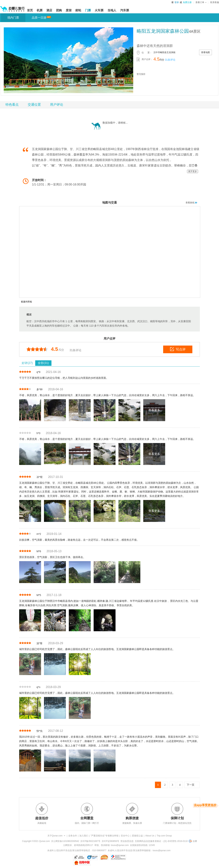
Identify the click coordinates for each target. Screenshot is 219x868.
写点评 (178, 349)
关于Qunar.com (55, 836)
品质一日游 (39, 18)
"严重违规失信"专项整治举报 (104, 836)
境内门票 (13, 18)
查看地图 (205, 52)
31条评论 (170, 60)
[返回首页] (12, 8)
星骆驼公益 (137, 836)
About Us (150, 836)
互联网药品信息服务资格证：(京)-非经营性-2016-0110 (161, 841)
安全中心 (125, 836)
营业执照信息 (127, 841)
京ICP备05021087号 (90, 841)
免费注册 (187, 2)
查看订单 (201, 2)
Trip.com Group (164, 836)
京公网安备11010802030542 (65, 841)
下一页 (191, 785)
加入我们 (84, 836)
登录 (177, 2)
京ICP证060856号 (110, 841)
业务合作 (73, 836)
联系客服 (215, 2)
